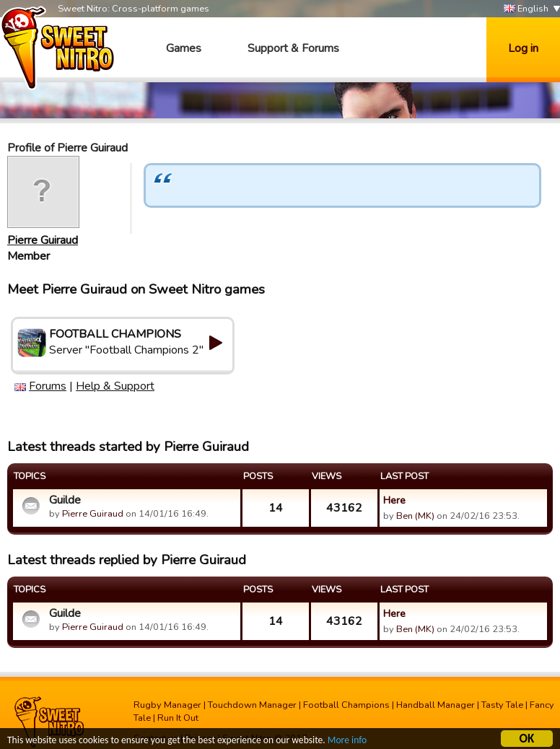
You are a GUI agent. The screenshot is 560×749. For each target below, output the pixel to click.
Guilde (65, 500)
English (526, 9)
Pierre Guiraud (43, 240)
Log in (523, 48)
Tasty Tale (502, 705)
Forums (48, 386)
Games (184, 48)
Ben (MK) (415, 516)
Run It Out (178, 718)
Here (394, 500)
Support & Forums (293, 48)
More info (347, 742)
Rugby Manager (167, 705)
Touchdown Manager (252, 705)
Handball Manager (436, 705)
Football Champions (346, 705)
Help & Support (115, 386)
